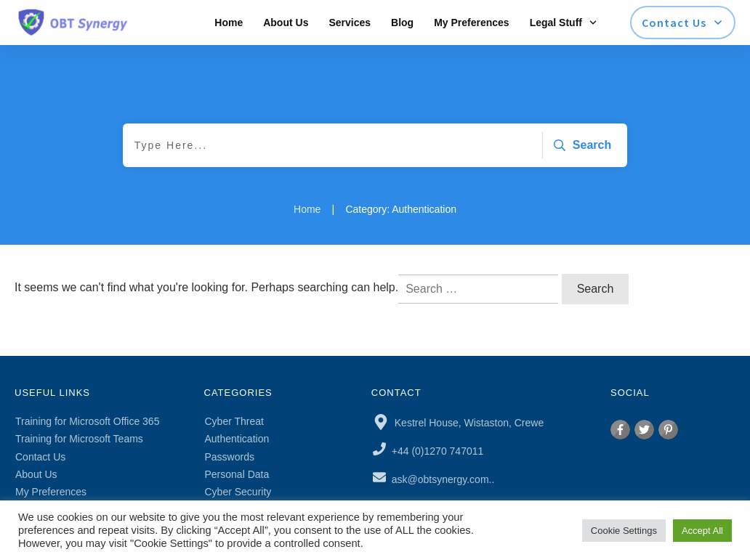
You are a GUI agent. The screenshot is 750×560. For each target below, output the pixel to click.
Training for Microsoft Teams (79, 439)
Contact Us (40, 457)
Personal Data (237, 474)
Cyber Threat (234, 421)
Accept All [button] (702, 531)
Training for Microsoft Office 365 (87, 421)
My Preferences (51, 492)
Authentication (237, 439)
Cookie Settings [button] (624, 531)
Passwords (230, 457)
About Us (36, 474)
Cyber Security (238, 492)
